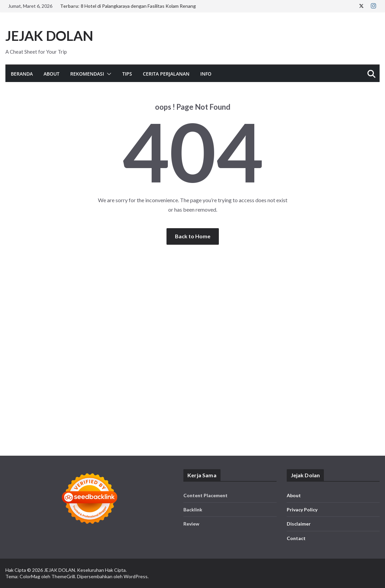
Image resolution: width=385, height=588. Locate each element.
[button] (108, 74)
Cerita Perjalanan (166, 74)
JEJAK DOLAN (49, 36)
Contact (296, 538)
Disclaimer (299, 524)
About (52, 74)
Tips (127, 74)
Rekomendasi (87, 74)
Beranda (22, 74)
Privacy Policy (302, 510)
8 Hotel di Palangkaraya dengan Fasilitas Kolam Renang (138, 6)
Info (206, 74)
